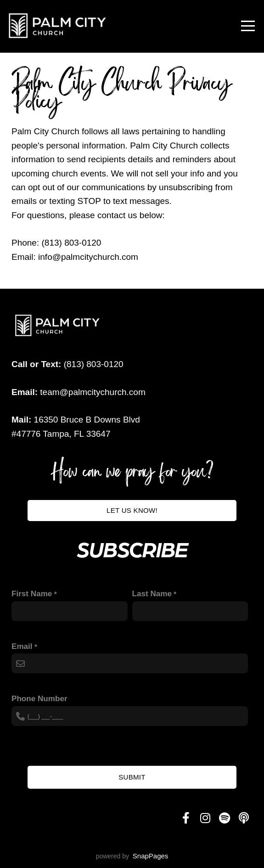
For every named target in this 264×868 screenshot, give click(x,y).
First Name (32, 594)
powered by (132, 856)
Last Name (152, 594)
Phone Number (39, 699)
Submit (132, 777)
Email (22, 646)
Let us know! (132, 510)
